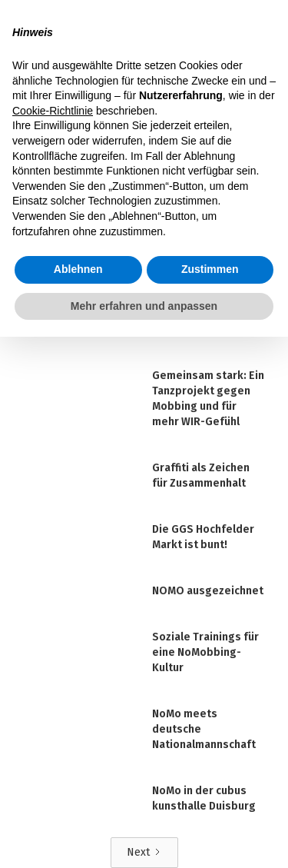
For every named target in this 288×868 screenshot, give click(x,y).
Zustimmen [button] (210, 269)
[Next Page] (144, 853)
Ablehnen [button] (78, 269)
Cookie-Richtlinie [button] (53, 111)
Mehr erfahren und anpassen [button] (144, 306)
